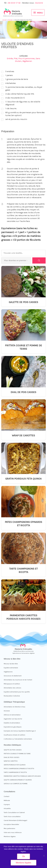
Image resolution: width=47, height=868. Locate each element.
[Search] (39, 260)
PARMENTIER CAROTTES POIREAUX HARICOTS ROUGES (23, 617)
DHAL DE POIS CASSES (23, 392)
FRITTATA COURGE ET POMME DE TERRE (23, 347)
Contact (7, 796)
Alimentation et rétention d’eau (14, 707)
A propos (7, 804)
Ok (23, 856)
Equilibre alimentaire (11, 668)
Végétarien (27, 61)
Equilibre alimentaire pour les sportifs (17, 692)
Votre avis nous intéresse (13, 832)
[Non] (44, 856)
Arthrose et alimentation (12, 715)
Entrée (10, 58)
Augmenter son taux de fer (13, 719)
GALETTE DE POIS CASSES (23, 302)
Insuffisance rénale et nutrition (14, 735)
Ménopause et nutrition (12, 684)
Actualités (7, 808)
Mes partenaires (9, 828)
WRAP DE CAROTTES (23, 435)
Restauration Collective (12, 696)
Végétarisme (8, 672)
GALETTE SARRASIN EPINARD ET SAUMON (18, 780)
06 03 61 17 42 (14, 3)
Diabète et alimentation (12, 723)
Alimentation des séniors (12, 688)
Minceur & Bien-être (11, 664)
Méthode (7, 800)
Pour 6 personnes (27, 58)
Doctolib (39, 3)
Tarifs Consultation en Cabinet (14, 813)
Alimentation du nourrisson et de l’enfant (18, 680)
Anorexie (7, 711)
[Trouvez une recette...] (23, 253)
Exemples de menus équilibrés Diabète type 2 (20, 731)
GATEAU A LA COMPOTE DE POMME (16, 784)
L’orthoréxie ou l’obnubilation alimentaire (18, 739)
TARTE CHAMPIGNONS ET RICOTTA (23, 570)
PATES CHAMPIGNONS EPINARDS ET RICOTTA (23, 524)
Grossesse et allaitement (13, 676)
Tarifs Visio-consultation (12, 817)
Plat (16, 58)
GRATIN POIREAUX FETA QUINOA (23, 479)
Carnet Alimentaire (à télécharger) (15, 820)
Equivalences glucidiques (13, 727)
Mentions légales (10, 836)
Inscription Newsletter (11, 824)
